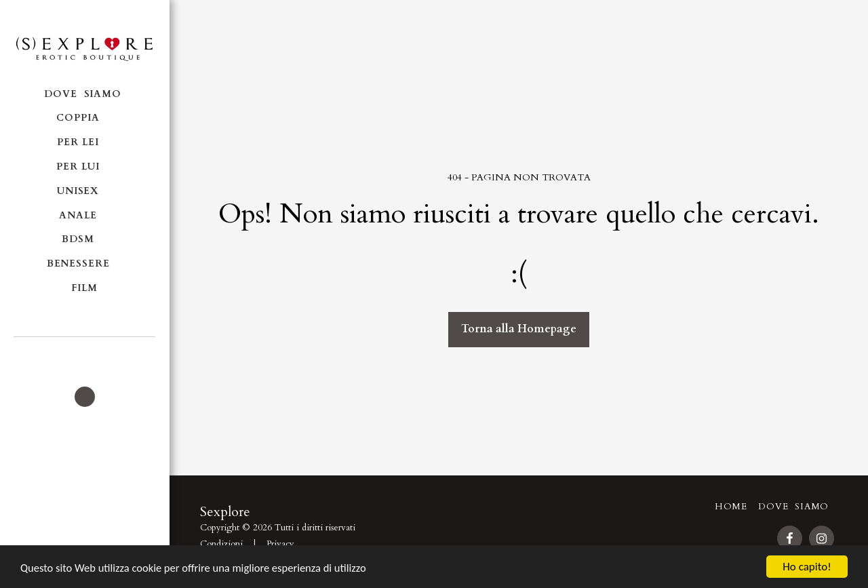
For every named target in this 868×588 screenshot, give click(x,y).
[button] (84, 355)
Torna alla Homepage (519, 329)
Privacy (280, 544)
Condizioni (221, 544)
